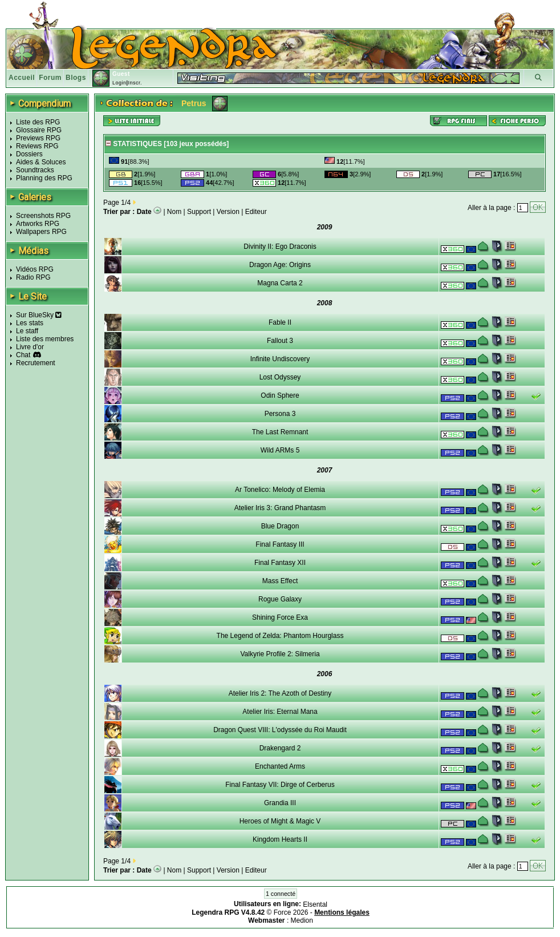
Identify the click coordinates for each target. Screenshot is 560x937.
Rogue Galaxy (280, 599)
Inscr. (135, 83)
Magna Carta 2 (280, 283)
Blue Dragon (280, 526)
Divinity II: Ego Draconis (280, 247)
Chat (23, 355)
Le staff (27, 331)
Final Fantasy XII (280, 563)
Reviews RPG (37, 146)
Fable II (280, 322)
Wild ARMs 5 (280, 450)
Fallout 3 (280, 341)
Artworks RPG (38, 224)
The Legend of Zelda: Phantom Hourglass (280, 636)
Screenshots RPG (43, 216)
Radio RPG (33, 277)
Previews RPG (38, 138)
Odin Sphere (280, 395)
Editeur (256, 212)
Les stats (30, 323)
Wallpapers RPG (41, 232)
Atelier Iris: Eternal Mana (280, 712)
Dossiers (29, 154)
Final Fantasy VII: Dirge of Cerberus (280, 785)
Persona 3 (280, 414)
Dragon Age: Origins (280, 265)
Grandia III (280, 803)
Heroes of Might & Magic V (280, 821)
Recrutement (36, 363)
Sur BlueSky (39, 315)
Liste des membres (45, 339)
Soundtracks (35, 170)
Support (199, 212)
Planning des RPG (44, 178)
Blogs (76, 78)
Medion (302, 920)
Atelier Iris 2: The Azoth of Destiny (280, 693)
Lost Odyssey (280, 377)
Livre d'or (30, 347)
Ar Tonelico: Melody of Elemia (280, 490)
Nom (174, 212)
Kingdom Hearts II (280, 839)
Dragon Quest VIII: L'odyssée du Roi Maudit (280, 730)
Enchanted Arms (280, 766)
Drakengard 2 (280, 748)
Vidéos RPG (35, 269)
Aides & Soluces (41, 162)
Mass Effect (280, 581)
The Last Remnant (280, 432)
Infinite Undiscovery (280, 359)
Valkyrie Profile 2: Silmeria (280, 654)
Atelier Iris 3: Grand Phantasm (280, 508)
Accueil (22, 78)
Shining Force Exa (280, 617)
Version (228, 212)
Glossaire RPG (39, 130)
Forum (50, 78)
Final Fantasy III (280, 544)
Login (119, 83)
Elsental (315, 904)
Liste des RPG (38, 122)
